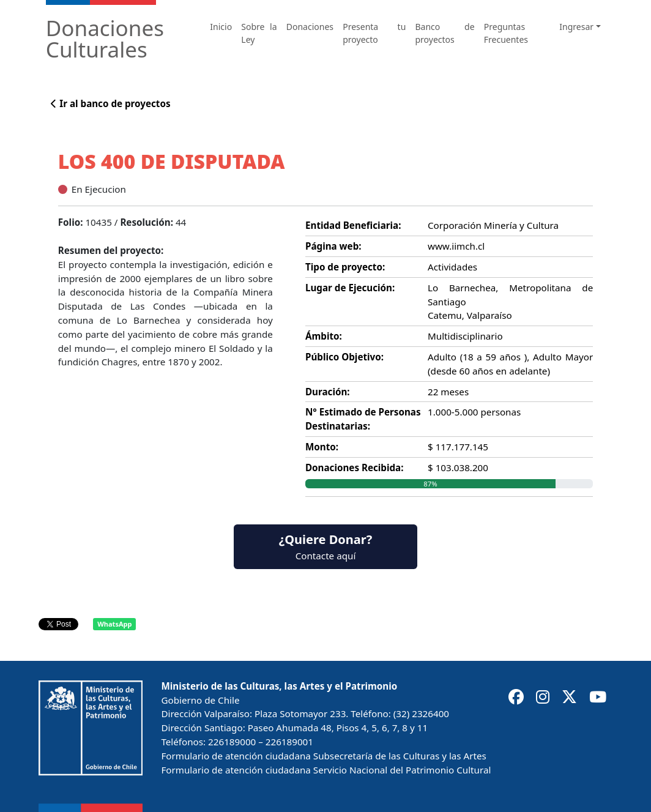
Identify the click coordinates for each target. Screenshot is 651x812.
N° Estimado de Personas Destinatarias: (363, 419)
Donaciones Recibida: (354, 467)
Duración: (328, 392)
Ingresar (576, 27)
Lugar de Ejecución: (350, 288)
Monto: (322, 447)
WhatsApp (114, 624)
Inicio (221, 27)
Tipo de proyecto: (345, 267)
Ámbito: (324, 336)
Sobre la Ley (259, 33)
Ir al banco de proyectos (110, 103)
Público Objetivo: (344, 357)
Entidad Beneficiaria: (353, 225)
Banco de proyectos (445, 33)
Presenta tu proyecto (374, 33)
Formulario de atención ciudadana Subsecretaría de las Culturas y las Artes (323, 756)
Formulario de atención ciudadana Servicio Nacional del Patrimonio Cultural (326, 770)
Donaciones (310, 27)
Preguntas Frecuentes (506, 33)
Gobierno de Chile (200, 700)
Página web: (333, 246)
